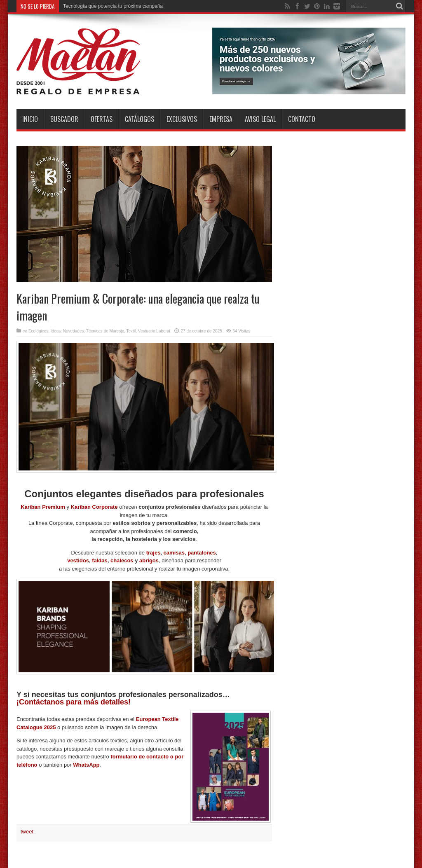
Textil (131, 331)
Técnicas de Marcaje (105, 331)
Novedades (74, 331)
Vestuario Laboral (154, 331)
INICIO (30, 119)
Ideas (56, 331)
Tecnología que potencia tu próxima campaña (113, 6)
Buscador (64, 119)
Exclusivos (182, 119)
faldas (100, 560)
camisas (174, 553)
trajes (154, 553)
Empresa (221, 119)
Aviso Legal (260, 119)
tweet (27, 832)
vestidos (78, 560)
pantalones (202, 553)
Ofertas (102, 119)
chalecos (122, 560)
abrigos (149, 560)
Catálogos (139, 119)
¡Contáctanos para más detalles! (74, 702)
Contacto (302, 119)
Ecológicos (38, 331)
